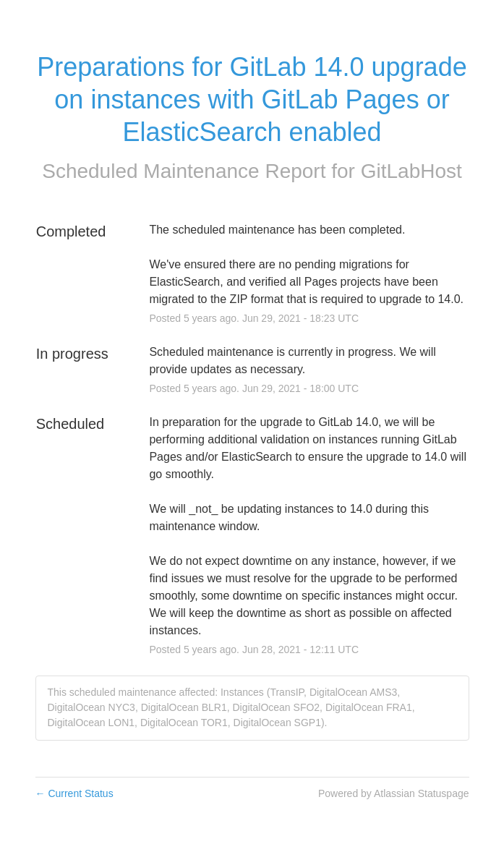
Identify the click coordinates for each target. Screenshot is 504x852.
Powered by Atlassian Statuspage (394, 793)
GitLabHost (411, 171)
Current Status (74, 793)
